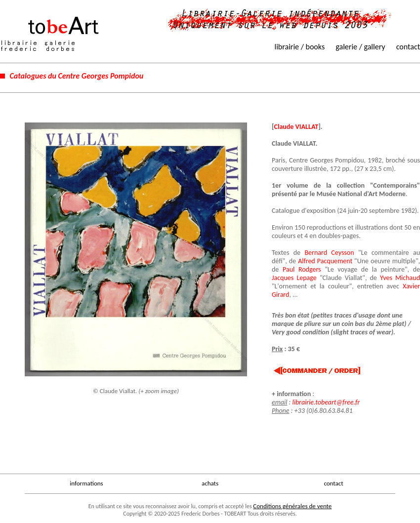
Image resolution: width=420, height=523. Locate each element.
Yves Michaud (400, 278)
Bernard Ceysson (329, 253)
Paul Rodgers (302, 269)
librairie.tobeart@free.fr (326, 402)
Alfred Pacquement (325, 261)
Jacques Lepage (294, 278)
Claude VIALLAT (296, 127)
